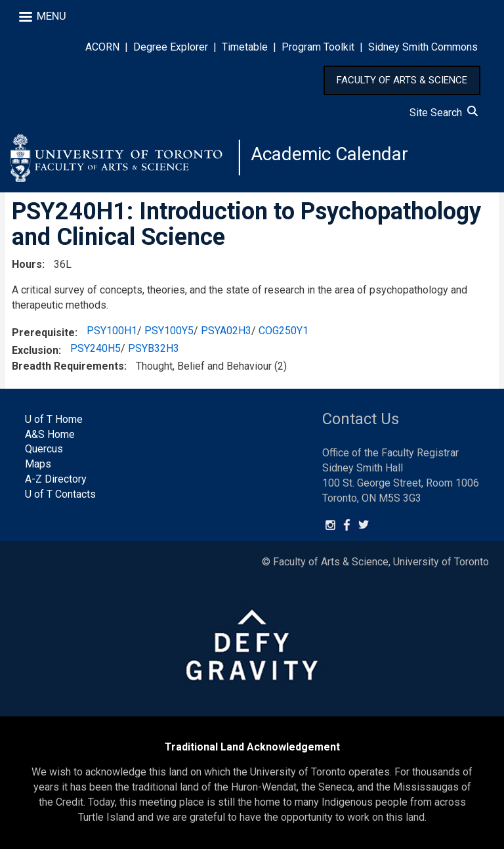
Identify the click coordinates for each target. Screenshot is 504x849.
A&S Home (50, 434)
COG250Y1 (283, 331)
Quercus (44, 449)
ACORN (102, 47)
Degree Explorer (171, 47)
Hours (27, 264)
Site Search (444, 113)
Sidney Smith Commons (423, 47)
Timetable (245, 47)
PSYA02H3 (226, 331)
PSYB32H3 (154, 348)
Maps (38, 464)
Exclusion (35, 350)
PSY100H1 (112, 331)
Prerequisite (43, 333)
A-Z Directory (56, 479)
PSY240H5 (95, 348)
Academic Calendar (329, 154)
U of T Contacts (60, 494)
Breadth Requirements (68, 366)
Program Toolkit (318, 47)
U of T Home (54, 419)
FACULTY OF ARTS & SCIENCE (402, 80)
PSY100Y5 (169, 331)
